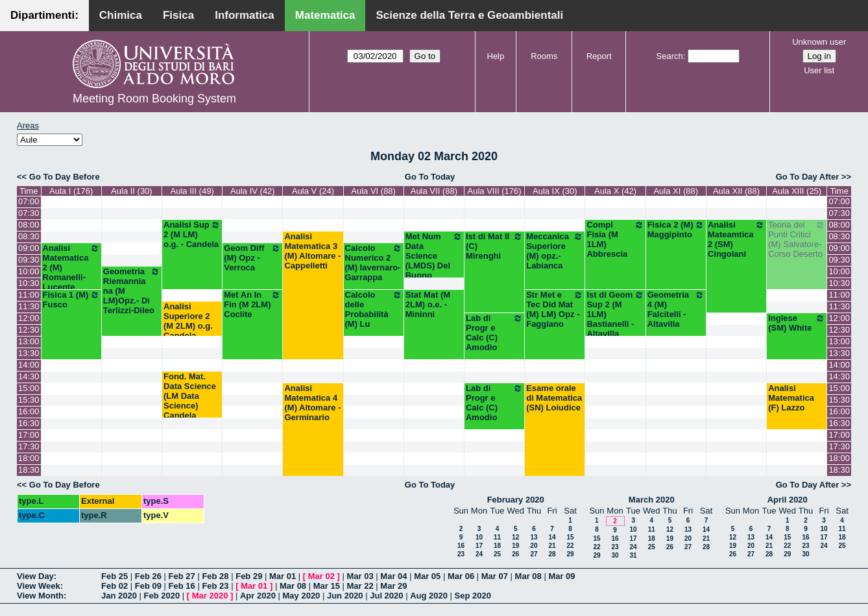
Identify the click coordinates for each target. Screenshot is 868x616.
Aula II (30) (132, 191)
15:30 (29, 400)
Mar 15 (327, 586)
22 (570, 546)
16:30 (29, 423)
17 (479, 546)
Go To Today (430, 177)
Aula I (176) (71, 191)
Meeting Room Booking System (154, 99)
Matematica (325, 15)
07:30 (29, 213)
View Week (39, 586)
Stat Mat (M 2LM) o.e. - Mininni (428, 304)
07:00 (29, 201)
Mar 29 (393, 586)
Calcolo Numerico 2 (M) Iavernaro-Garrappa (374, 263)
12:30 (29, 330)
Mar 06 (461, 576)
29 (570, 554)
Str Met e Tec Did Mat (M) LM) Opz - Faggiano (555, 309)
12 (515, 537)
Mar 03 (360, 576)
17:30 (29, 446)
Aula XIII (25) (797, 191)
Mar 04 (393, 576)
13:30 (29, 353)
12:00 (29, 318)
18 (497, 546)
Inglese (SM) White (797, 323)
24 (479, 554)
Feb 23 (215, 586)
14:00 (29, 365)
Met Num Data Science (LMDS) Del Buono (434, 256)
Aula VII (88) (434, 191)
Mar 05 (427, 576)
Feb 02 (115, 586)
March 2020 (652, 500)
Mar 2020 (210, 596)
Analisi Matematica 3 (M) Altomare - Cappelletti (312, 251)
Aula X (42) (615, 191)
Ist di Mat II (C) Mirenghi (494, 246)
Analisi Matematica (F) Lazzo (791, 398)
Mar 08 (528, 576)
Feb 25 (115, 576)
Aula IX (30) (555, 191)
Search (670, 56)
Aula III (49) (192, 191)
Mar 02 (321, 576)
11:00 (29, 295)
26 (515, 554)
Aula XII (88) (736, 191)
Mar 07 (495, 576)
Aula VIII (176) (495, 191)
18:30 (29, 470)
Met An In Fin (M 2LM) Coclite (252, 304)
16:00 (29, 411)
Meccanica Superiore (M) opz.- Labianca (555, 251)
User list (819, 70)
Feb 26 (148, 576)
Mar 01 (283, 576)
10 (479, 537)
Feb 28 (215, 576)
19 (515, 546)
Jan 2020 (119, 596)
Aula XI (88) (676, 191)
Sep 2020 (473, 596)
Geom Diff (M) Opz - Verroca (252, 258)
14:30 (29, 376)
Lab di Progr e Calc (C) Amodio (494, 333)
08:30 (29, 236)
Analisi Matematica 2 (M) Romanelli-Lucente (71, 267)
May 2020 (302, 596)
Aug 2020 (429, 596)
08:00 (29, 225)
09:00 (29, 248)
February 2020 (516, 500)
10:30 (29, 283)
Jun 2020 (345, 596)
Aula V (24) (313, 191)
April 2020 (788, 500)
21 (552, 546)
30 (615, 555)
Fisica (178, 15)
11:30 (29, 306)
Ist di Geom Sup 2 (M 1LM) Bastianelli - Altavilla (615, 314)
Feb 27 (182, 576)
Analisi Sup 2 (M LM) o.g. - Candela (192, 234)
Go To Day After (808, 177)
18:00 (29, 458)
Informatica (245, 15)
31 (633, 555)
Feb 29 (249, 576)
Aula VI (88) (373, 191)
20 (534, 546)
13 (534, 537)
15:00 (29, 388)
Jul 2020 (386, 596)
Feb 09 (148, 586)
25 (497, 554)
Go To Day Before (65, 177)
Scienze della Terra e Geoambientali (469, 15)
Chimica (121, 15)
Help (496, 56)
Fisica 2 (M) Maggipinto (676, 230)
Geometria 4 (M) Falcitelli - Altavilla (676, 309)
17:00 (29, 435)
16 (461, 546)
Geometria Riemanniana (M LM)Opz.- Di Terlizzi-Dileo (132, 291)
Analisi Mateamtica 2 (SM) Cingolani (736, 239)
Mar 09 (561, 576)
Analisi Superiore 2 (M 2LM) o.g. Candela (188, 321)
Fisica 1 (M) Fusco (71, 300)
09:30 (29, 260)
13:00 (29, 341)
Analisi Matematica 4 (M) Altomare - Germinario (312, 403)
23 (461, 554)
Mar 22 (360, 586)
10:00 (29, 271)
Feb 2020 (162, 596)
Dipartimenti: (44, 15)
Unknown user (819, 42)
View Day (35, 576)
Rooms (544, 56)
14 (552, 537)
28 (552, 554)
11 (497, 537)
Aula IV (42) (253, 191)
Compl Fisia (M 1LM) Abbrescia (615, 239)
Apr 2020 (258, 596)
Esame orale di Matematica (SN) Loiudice (554, 398)
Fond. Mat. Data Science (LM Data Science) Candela (190, 396)
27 (534, 554)
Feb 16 (182, 586)
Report (599, 56)
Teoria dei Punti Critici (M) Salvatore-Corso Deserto (797, 239)
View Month (40, 596)
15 (570, 537)
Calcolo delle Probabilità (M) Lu (374, 309)
